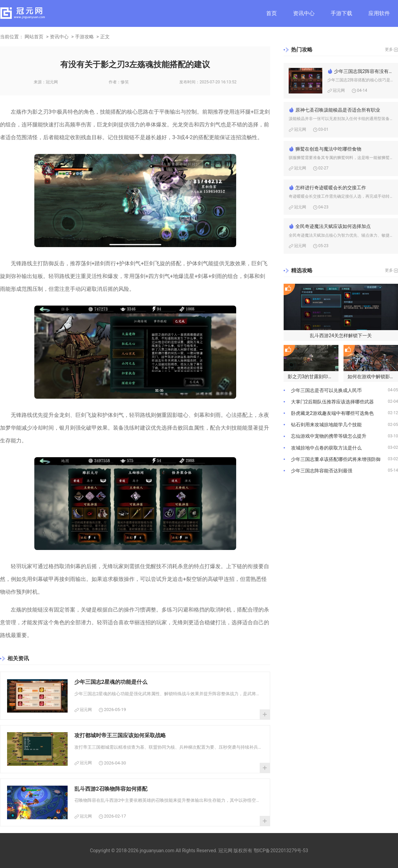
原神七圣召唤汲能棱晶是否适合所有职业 (338, 110)
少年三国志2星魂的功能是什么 (111, 682)
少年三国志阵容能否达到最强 (322, 471)
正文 (105, 37)
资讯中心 (304, 13)
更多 (389, 49)
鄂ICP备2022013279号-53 (281, 851)
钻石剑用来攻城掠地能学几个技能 (326, 425)
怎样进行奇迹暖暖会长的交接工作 (331, 188)
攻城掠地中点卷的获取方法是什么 (326, 448)
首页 (272, 13)
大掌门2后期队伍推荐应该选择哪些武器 (332, 402)
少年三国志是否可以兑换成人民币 (326, 390)
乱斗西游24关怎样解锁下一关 (341, 336)
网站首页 (34, 37)
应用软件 (379, 13)
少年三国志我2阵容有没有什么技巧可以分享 (364, 71)
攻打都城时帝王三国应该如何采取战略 (120, 735)
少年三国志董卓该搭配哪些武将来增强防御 (336, 459)
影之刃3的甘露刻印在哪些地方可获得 (313, 377)
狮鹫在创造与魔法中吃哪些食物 (328, 149)
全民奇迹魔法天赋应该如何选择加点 (333, 226)
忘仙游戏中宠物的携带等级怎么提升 (329, 436)
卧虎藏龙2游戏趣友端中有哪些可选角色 (332, 413)
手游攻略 (84, 37)
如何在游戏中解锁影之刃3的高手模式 (373, 377)
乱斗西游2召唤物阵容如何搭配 (111, 789)
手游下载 (341, 13)
